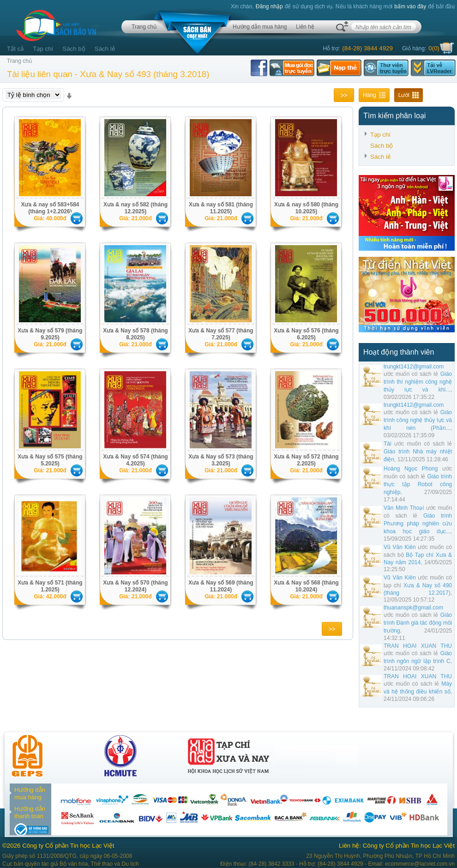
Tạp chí (43, 49)
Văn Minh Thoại (404, 508)
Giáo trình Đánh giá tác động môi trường (418, 623)
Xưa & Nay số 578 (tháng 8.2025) (135, 334)
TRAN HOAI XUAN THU (418, 646)
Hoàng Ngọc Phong (411, 469)
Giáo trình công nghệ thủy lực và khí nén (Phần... (418, 420)
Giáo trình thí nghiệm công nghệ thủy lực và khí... (418, 382)
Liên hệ (305, 27)
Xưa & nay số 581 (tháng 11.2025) (221, 208)
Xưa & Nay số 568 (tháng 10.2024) (306, 586)
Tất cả (15, 49)
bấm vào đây (410, 6)
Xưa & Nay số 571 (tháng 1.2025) (50, 586)
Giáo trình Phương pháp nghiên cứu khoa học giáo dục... (418, 524)
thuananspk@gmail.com (413, 608)
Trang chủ (144, 27)
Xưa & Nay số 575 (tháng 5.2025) (50, 460)
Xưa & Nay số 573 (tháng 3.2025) (221, 460)
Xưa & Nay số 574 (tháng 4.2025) (135, 460)
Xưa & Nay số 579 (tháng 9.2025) (50, 334)
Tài (388, 444)
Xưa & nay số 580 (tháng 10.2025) (306, 208)
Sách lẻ (105, 49)
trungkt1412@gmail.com (414, 367)
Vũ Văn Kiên (400, 547)
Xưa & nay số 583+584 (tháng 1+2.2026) (50, 208)
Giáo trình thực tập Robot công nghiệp (418, 484)
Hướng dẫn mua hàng (260, 27)
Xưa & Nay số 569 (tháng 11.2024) (221, 586)
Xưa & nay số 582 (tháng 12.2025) (135, 208)
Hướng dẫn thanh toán (30, 812)
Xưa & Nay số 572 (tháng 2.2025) (306, 460)
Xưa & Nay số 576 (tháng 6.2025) (306, 334)
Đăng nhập (269, 6)
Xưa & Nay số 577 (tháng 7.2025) (221, 334)
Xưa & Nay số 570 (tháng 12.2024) (135, 586)
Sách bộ (74, 49)
